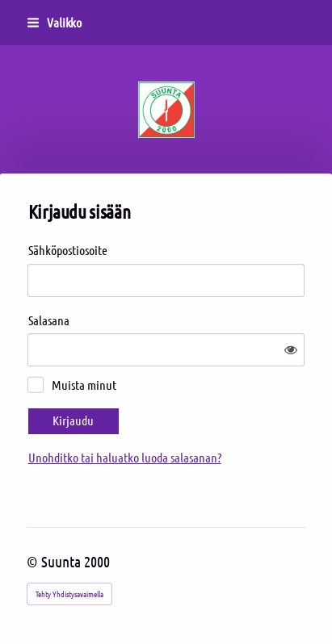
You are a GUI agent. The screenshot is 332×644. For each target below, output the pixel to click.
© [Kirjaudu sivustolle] (34, 561)
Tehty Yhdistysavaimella (69, 594)
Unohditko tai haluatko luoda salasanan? (125, 457)
